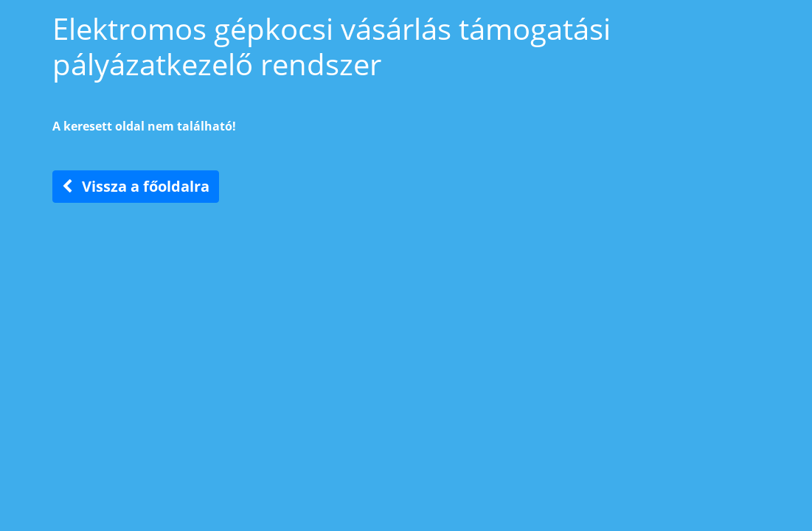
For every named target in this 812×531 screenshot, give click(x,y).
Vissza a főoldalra (136, 186)
